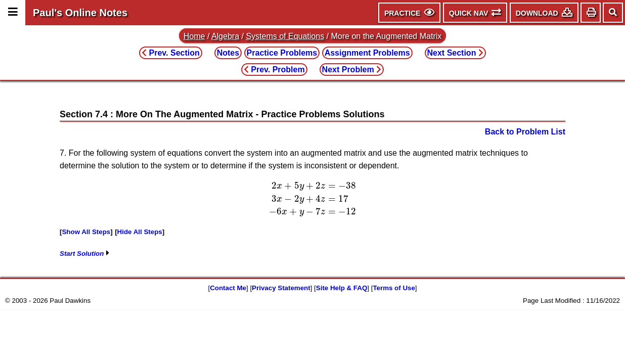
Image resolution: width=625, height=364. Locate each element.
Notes (228, 53)
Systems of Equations (285, 36)
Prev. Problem (274, 70)
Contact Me (228, 288)
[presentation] (312, 199)
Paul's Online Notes (80, 13)
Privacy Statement (281, 288)
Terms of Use (394, 288)
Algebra (225, 36)
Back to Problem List (525, 132)
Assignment (367, 53)
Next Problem (352, 70)
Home (194, 36)
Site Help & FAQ (342, 288)
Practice (282, 53)
